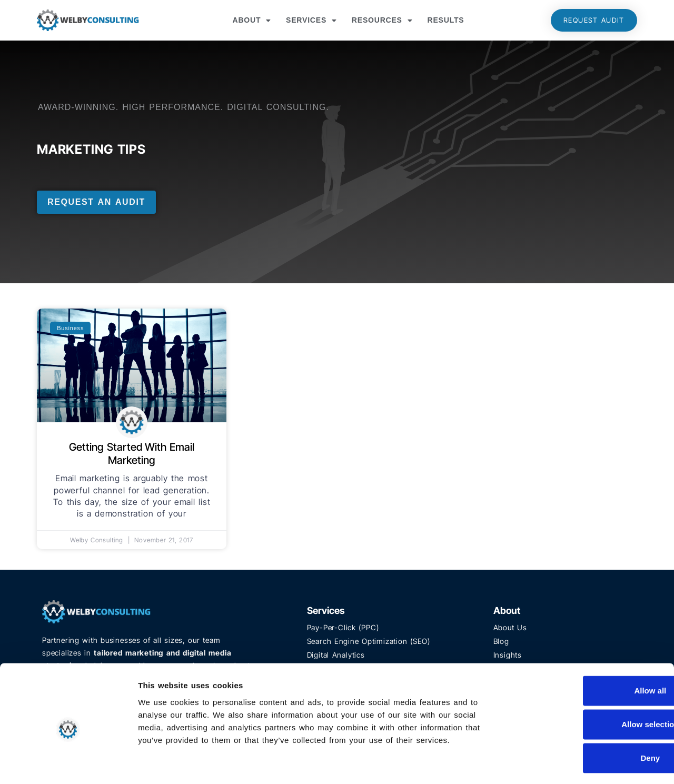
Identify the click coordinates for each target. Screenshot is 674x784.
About (252, 21)
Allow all (586, 647)
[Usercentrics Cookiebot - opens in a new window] (68, 763)
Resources (382, 21)
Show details (553, 763)
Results (446, 20)
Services (311, 21)
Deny (586, 715)
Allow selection (586, 681)
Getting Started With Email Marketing (132, 454)
